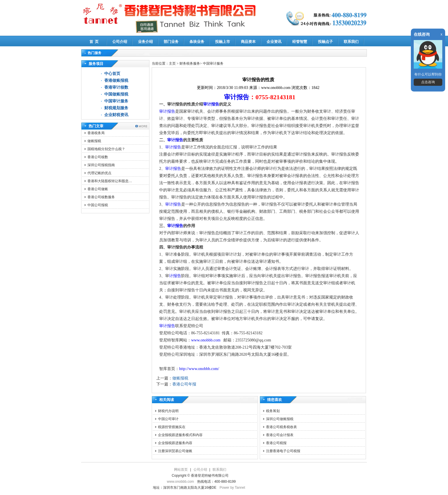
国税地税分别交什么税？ (106, 149)
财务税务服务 (190, 63)
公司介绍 (120, 42)
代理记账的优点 (99, 173)
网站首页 (181, 470)
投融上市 (223, 42)
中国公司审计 (168, 419)
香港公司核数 (98, 157)
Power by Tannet (232, 488)
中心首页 (112, 74)
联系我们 (351, 42)
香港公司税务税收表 (281, 427)
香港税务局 (96, 133)
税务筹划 (273, 411)
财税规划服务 (116, 108)
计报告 (175, 276)
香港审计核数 (116, 87)
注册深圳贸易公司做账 (175, 451)
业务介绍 (145, 42)
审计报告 (237, 97)
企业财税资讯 (116, 115)
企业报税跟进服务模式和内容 (180, 435)
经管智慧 (300, 42)
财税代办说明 (168, 411)
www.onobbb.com (206, 340)
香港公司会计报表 (280, 435)
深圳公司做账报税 (280, 419)
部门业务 (171, 42)
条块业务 (197, 42)
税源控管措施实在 (172, 427)
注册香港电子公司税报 (283, 451)
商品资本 (248, 42)
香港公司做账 (98, 189)
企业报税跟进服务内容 (175, 443)
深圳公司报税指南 (101, 165)
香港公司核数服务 (101, 197)
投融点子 (325, 42)
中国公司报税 (98, 205)
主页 (172, 63)
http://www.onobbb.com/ (199, 369)
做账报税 (94, 141)
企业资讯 (274, 42)
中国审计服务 (116, 101)
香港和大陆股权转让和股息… (110, 181)
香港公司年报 (184, 384)
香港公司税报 (276, 443)
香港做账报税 (116, 80)
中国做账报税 (116, 94)
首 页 (94, 42)
